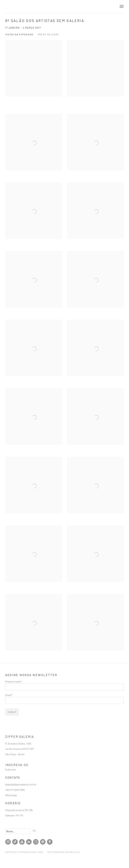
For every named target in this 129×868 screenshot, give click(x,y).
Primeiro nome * (14, 681)
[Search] (18, 831)
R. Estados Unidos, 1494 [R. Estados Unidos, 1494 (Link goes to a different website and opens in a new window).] (19, 743)
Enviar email (43, 842)
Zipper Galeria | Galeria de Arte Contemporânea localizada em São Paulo (24, 7)
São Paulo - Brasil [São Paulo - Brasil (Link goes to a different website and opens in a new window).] (15, 754)
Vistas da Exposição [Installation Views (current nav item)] (19, 34)
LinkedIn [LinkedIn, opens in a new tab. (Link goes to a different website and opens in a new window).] (29, 842)
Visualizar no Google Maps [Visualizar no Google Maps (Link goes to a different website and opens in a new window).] (50, 842)
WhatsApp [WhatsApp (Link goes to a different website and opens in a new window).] (11, 795)
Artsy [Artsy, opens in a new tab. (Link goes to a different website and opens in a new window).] (36, 842)
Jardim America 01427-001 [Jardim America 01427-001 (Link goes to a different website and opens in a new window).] (20, 749)
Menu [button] (121, 7)
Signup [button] (12, 712)
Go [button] (34, 830)
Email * (9, 695)
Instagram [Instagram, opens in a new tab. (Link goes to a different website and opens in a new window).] (8, 842)
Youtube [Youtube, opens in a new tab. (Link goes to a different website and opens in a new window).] (22, 842)
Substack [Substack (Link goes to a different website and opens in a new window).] (11, 769)
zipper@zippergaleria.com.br (21, 784)
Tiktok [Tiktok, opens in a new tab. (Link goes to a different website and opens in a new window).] (15, 842)
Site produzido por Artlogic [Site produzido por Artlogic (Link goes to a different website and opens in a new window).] (64, 852)
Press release (48, 34)
